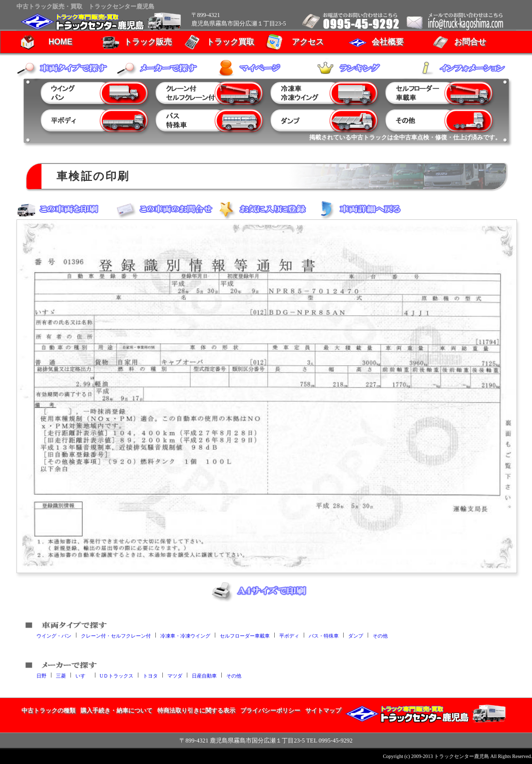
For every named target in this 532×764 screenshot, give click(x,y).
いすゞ (83, 675)
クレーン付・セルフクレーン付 (116, 635)
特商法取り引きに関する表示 (196, 711)
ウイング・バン (54, 635)
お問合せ (470, 42)
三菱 (61, 675)
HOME (60, 42)
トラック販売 (148, 42)
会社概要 (388, 42)
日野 (41, 675)
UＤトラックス (117, 675)
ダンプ (356, 635)
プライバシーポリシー (270, 711)
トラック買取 (230, 42)
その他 (380, 635)
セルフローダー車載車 (245, 635)
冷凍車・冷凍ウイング (185, 635)
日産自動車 (204, 675)
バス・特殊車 (324, 635)
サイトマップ (323, 711)
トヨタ (150, 675)
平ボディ (289, 635)
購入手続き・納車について (116, 711)
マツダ (175, 675)
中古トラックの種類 (48, 711)
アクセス (308, 42)
